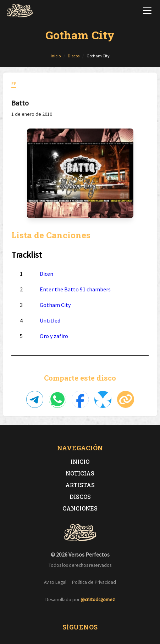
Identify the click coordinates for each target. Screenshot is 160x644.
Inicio (80, 461)
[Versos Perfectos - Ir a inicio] (20, 11)
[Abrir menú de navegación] (147, 11)
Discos (80, 497)
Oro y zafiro (54, 336)
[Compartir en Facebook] (80, 399)
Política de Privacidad (94, 582)
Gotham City (55, 305)
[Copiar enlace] (126, 399)
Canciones (80, 508)
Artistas (80, 485)
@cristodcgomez (98, 600)
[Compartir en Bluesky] (103, 399)
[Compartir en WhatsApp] (57, 399)
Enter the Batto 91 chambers (75, 289)
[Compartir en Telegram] (35, 399)
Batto (20, 103)
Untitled (50, 320)
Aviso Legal (55, 582)
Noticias (80, 473)
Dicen (46, 274)
